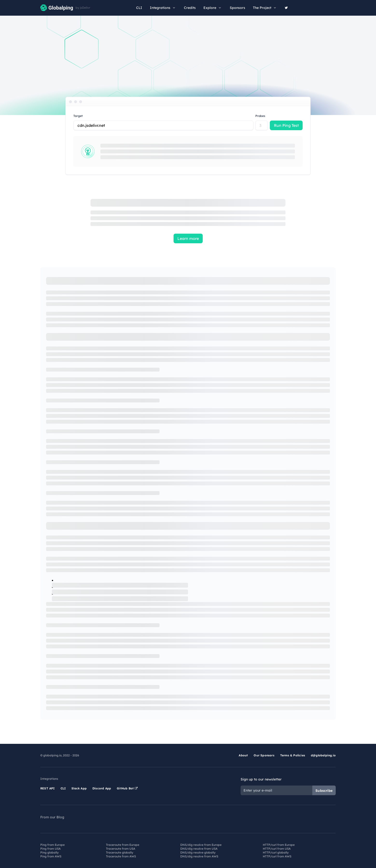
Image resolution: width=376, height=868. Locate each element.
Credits (190, 8)
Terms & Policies (293, 755)
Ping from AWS (51, 856)
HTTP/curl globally (276, 852)
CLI (139, 8)
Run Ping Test (286, 125)
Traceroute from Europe (123, 845)
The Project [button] (265, 8)
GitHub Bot (127, 788)
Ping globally (49, 852)
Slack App (79, 788)
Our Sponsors (264, 755)
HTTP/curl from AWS (277, 856)
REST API (48, 788)
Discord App (102, 788)
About (243, 755)
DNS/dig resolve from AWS (199, 856)
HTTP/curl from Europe (279, 845)
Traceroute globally (120, 852)
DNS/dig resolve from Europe (201, 845)
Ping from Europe (52, 845)
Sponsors (237, 8)
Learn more (188, 238)
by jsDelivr (83, 8)
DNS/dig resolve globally (198, 852)
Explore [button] (213, 8)
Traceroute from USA (121, 849)
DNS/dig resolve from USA (199, 849)
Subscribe (324, 791)
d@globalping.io (323, 755)
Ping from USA (50, 849)
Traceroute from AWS (121, 856)
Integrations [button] (163, 8)
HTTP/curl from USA (277, 849)
